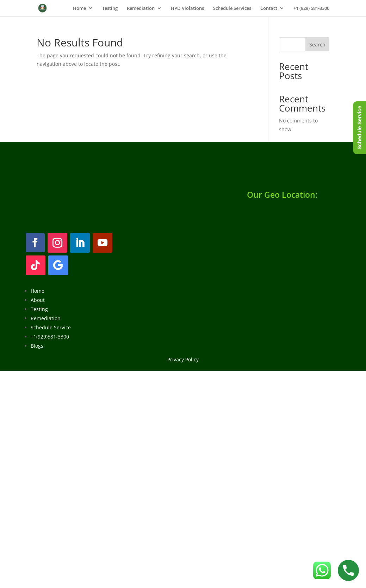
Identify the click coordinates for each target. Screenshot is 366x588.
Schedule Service (51, 327)
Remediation (141, 8)
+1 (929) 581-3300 (311, 8)
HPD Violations (187, 8)
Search (317, 45)
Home (79, 8)
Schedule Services (232, 8)
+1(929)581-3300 (50, 337)
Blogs (37, 346)
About (38, 300)
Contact (269, 8)
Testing (110, 8)
